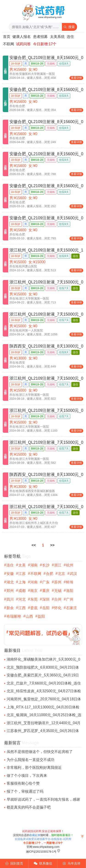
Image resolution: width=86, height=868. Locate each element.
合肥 (50, 574)
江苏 (22, 574)
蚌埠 (70, 582)
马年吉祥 (72, 863)
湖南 (34, 565)
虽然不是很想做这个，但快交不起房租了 (40, 752)
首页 (7, 37)
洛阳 (70, 591)
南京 (34, 591)
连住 (70, 37)
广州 (70, 599)
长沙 (46, 565)
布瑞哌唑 (14, 616)
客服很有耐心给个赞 (23, 783)
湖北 (10, 582)
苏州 (58, 582)
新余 (10, 608)
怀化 (58, 608)
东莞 (34, 599)
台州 (58, 599)
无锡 (58, 591)
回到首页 (14, 863)
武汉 (73, 574)
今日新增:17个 (45, 44)
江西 (22, 608)
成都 (22, 591)
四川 (10, 599)
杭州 (70, 565)
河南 (34, 582)
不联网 (8, 44)
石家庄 (72, 608)
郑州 (10, 591)
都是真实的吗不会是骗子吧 (29, 807)
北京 (61, 574)
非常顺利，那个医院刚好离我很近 (34, 768)
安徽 (10, 574)
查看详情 (76, 78)
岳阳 (46, 608)
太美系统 (57, 37)
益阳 (41, 616)
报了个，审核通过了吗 (25, 791)
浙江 (58, 565)
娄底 (34, 608)
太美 (22, 565)
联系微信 (43, 863)
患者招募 (40, 37)
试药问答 (23, 44)
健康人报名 (22, 37)
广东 (46, 582)
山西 (29, 616)
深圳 (46, 599)
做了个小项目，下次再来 (27, 776)
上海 (22, 582)
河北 (22, 599)
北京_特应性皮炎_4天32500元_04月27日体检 (44, 691)
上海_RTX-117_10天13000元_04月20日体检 (43, 707)
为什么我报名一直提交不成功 (31, 760)
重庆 (46, 591)
